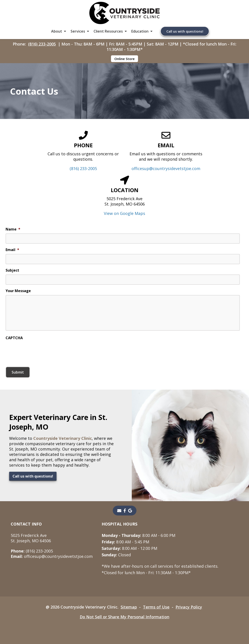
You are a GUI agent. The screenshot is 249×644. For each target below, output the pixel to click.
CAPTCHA (14, 338)
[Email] (119, 511)
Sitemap (129, 607)
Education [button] (140, 31)
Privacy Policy (189, 607)
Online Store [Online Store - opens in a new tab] (124, 59)
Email (12, 250)
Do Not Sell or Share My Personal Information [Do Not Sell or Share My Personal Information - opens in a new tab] (124, 617)
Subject (12, 270)
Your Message (18, 291)
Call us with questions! (185, 31)
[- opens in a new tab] (125, 511)
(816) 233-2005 (42, 44)
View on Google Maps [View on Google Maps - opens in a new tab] (124, 213)
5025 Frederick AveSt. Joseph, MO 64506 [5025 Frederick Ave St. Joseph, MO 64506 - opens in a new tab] (31, 538)
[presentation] (40, 351)
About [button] (57, 31)
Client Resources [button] (108, 31)
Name (13, 229)
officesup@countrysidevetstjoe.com (166, 168)
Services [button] (78, 31)
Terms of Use (156, 607)
